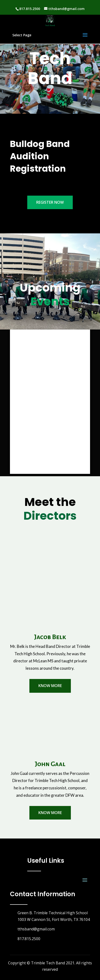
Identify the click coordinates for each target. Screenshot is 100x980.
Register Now (50, 202)
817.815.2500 (30, 9)
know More (50, 686)
